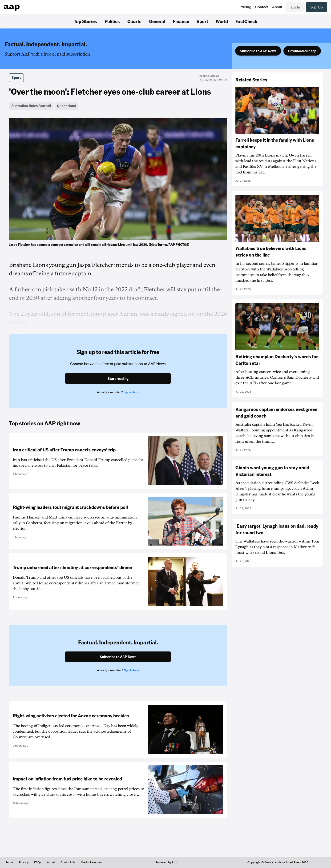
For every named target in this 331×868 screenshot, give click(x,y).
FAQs (38, 862)
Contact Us (68, 862)
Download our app (302, 51)
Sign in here (131, 392)
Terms (10, 862)
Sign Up (317, 7)
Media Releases (91, 862)
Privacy (24, 862)
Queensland (67, 106)
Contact (262, 7)
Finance (181, 21)
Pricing (246, 7)
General (157, 21)
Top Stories (85, 21)
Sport (202, 21)
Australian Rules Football (31, 106)
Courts (134, 21)
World (222, 21)
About (277, 7)
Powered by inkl (166, 862)
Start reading (118, 378)
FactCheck (246, 21)
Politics (112, 21)
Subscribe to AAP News (258, 51)
